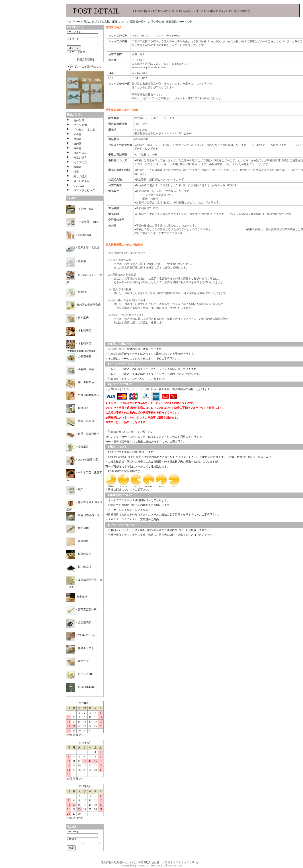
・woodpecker (79, 235)
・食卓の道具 (79, 158)
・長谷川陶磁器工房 (83, 515)
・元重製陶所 (79, 622)
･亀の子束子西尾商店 (84, 305)
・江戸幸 (76, 261)
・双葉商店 (78, 541)
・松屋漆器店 (79, 554)
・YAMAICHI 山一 (82, 635)
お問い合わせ (156, 22)
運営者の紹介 (138, 22)
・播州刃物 (78, 528)
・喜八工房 (78, 318)
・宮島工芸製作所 (82, 610)
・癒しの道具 (79, 176)
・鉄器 (75, 172)
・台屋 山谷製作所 (83, 434)
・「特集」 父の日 (83, 130)
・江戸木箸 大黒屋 (83, 248)
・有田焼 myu (80, 209)
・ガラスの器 (79, 162)
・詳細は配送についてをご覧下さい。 (128, 490)
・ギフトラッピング (83, 190)
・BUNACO (78, 661)
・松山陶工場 (79, 567)
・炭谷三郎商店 (80, 421)
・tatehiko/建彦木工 (82, 460)
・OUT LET (78, 186)
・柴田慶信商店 (80, 382)
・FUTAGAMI (79, 674)
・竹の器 (76, 139)
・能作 (75, 489)
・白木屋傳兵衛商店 (83, 395)
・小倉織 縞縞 (80, 369)
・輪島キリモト (80, 648)
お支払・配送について (115, 22)
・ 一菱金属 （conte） (84, 222)
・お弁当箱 (78, 120)
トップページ (74, 22)
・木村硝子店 (79, 331)
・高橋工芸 (78, 447)
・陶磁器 (76, 167)
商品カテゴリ (92, 22)
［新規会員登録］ (85, 59)
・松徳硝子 (78, 408)
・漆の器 (76, 144)
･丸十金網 (77, 597)
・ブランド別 (79, 125)
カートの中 (185, 22)
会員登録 (171, 22)
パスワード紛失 (76, 52)
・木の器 (76, 134)
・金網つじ (78, 292)
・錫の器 (76, 148)
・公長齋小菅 (79, 356)
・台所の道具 (79, 153)
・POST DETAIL (80, 687)
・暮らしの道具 (80, 181)
